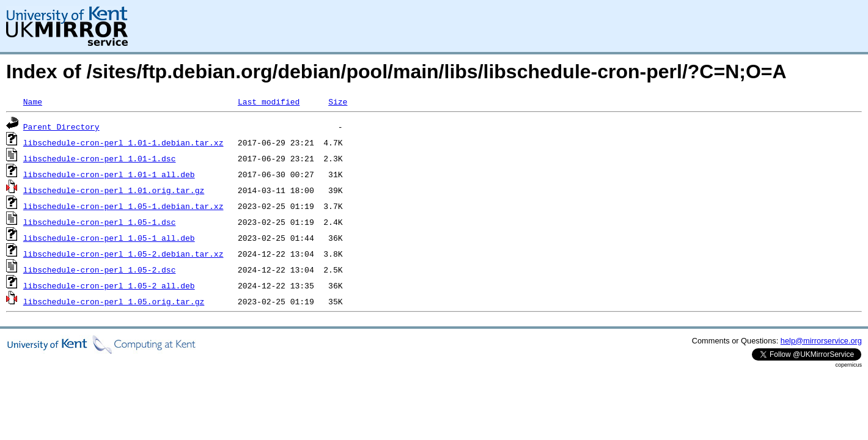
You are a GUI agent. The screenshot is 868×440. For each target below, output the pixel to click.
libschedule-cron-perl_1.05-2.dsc (100, 269)
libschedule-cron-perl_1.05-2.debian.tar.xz (123, 254)
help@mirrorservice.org (821, 341)
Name (33, 101)
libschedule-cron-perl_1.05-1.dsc (100, 222)
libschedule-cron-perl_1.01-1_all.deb (109, 174)
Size (338, 101)
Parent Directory (61, 127)
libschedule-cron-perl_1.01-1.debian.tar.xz (123, 142)
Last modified (269, 101)
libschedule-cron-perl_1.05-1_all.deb (109, 238)
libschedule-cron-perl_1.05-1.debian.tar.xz (123, 206)
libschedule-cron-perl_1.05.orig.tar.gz (114, 301)
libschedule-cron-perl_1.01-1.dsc (100, 158)
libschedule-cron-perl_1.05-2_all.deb (109, 285)
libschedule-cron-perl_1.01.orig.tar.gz (114, 190)
